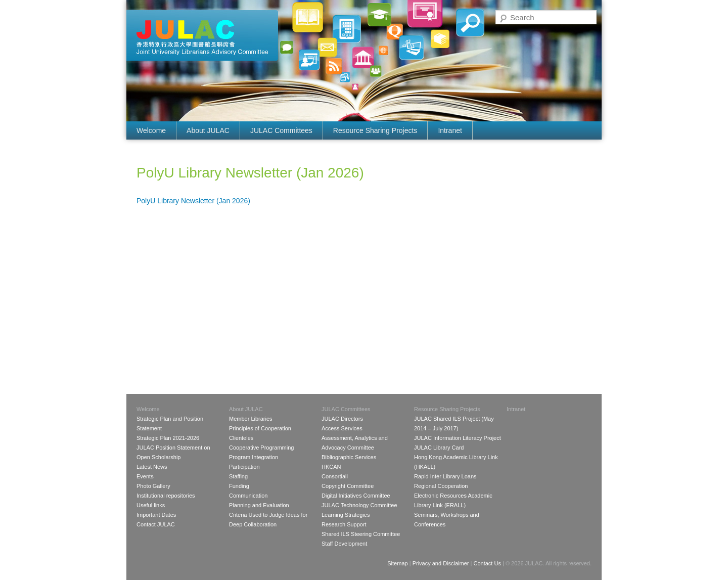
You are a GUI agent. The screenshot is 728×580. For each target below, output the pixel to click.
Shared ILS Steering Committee (361, 534)
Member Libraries (251, 419)
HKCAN (331, 467)
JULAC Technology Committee (359, 505)
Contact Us (487, 563)
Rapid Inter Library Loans (445, 476)
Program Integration (254, 457)
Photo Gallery (153, 486)
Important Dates (156, 515)
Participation (244, 467)
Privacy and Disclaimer (441, 563)
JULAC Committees (281, 130)
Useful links (151, 505)
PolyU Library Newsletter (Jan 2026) (193, 201)
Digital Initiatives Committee (356, 496)
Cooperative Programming (261, 448)
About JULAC (208, 130)
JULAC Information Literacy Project (458, 438)
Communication (248, 496)
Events (145, 476)
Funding (239, 486)
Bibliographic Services (349, 457)
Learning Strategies (346, 515)
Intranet (450, 130)
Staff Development (344, 544)
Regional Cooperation (441, 486)
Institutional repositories (166, 496)
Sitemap (397, 563)
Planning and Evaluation (259, 505)
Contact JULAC (156, 524)
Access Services (342, 428)
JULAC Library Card (439, 448)
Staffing (238, 476)
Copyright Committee (348, 486)
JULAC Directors (342, 419)
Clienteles (241, 438)
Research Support (344, 524)
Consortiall (335, 476)
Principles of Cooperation (260, 428)
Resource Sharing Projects (375, 130)
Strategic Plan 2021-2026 (168, 438)
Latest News (152, 467)
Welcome (151, 130)
